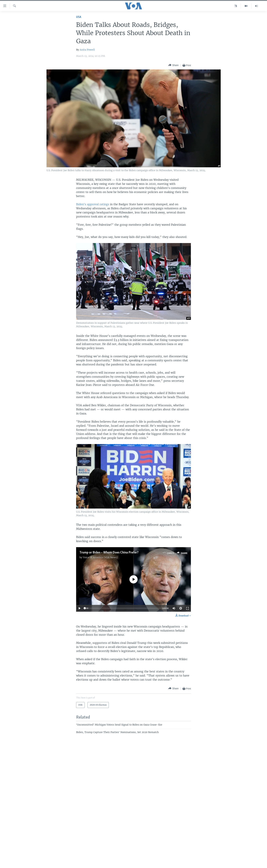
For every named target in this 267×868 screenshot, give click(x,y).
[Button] (173, 65)
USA (79, 17)
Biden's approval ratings (93, 204)
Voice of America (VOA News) (100, 557)
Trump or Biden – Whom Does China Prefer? (109, 553)
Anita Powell (87, 50)
